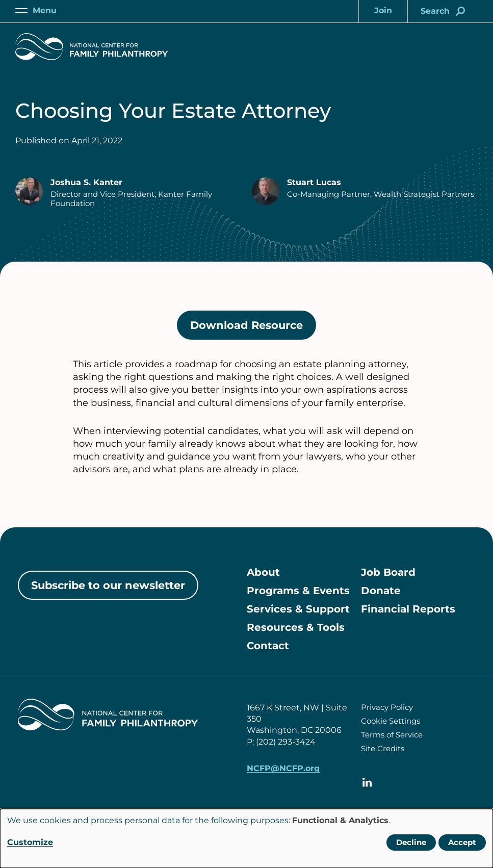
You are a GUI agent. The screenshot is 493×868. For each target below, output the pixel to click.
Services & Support (298, 609)
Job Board (388, 572)
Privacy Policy (387, 707)
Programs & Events (298, 591)
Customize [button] (30, 842)
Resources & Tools (296, 627)
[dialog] (246, 838)
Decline (411, 842)
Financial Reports (408, 609)
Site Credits (383, 748)
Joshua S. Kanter (86, 182)
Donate (381, 591)
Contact (268, 646)
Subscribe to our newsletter (108, 585)
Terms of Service (392, 735)
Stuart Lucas (314, 182)
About (263, 572)
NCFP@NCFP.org (283, 768)
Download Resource (253, 329)
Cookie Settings (391, 721)
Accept (462, 842)
